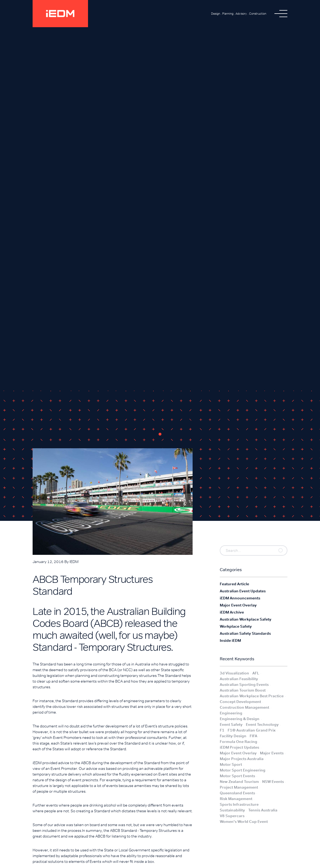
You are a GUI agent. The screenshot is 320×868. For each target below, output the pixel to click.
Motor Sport (231, 764)
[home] (60, 14)
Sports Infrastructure (239, 804)
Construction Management (244, 707)
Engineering (231, 713)
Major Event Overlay (238, 753)
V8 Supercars (232, 816)
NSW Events (273, 782)
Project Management (239, 787)
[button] (281, 14)
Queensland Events (237, 793)
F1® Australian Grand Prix (252, 730)
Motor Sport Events (237, 776)
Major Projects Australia (242, 759)
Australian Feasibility (239, 679)
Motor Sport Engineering (243, 770)
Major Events (272, 753)
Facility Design (233, 736)
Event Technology (262, 724)
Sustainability (232, 810)
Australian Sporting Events (244, 685)
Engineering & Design (240, 719)
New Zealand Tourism (239, 782)
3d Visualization (234, 673)
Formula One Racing (239, 742)
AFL (256, 673)
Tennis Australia (263, 810)
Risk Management (236, 799)
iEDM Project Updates (239, 747)
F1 (222, 730)
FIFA (253, 736)
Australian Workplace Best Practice (252, 696)
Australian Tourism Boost (243, 690)
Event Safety (231, 724)
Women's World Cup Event (244, 822)
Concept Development (240, 702)
